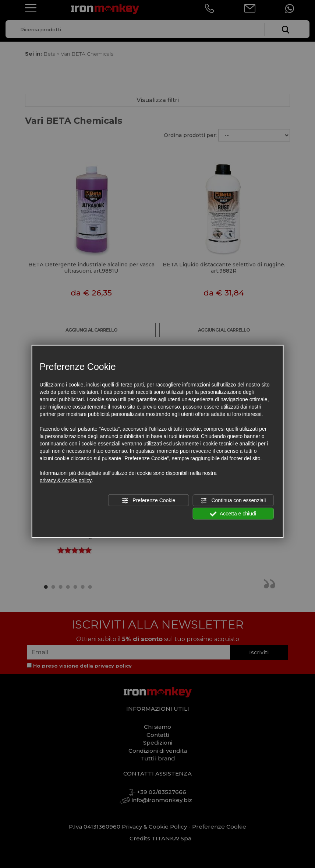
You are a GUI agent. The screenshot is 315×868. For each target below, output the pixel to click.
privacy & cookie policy (66, 480)
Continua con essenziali (233, 501)
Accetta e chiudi (233, 514)
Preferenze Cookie (148, 501)
